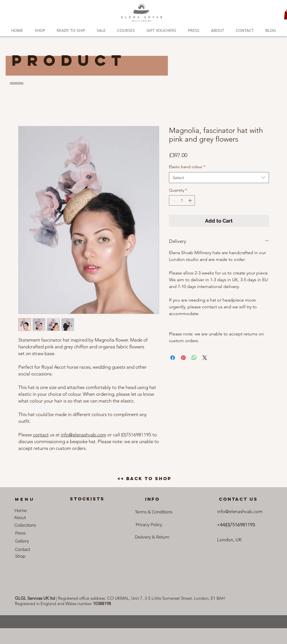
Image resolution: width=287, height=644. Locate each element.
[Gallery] (22, 541)
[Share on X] (205, 358)
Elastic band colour (187, 167)
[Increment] (191, 200)
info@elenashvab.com (84, 435)
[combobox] (219, 178)
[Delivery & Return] (152, 537)
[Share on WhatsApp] (194, 358)
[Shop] (20, 556)
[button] (154, 512)
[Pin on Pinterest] (183, 358)
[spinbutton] (182, 200)
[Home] (21, 511)
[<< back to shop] (144, 479)
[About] (20, 518)
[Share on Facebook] (173, 358)
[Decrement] (173, 200)
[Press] (20, 533)
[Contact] (23, 550)
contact (41, 435)
